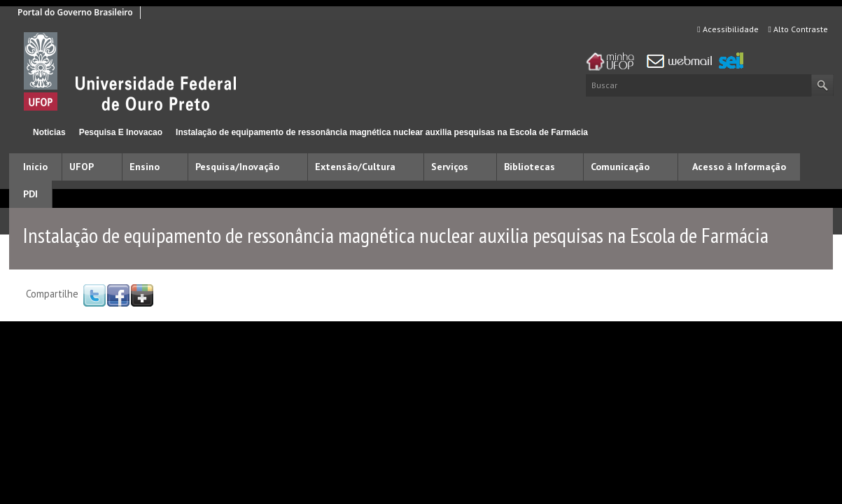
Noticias (49, 132)
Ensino (145, 167)
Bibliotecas (529, 167)
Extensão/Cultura (355, 167)
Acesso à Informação (739, 167)
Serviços (450, 167)
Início (15, 132)
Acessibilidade (728, 29)
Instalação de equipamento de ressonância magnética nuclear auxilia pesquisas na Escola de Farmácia (382, 132)
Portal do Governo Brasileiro (75, 12)
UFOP (82, 167)
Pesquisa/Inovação (237, 167)
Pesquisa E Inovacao (121, 132)
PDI (30, 194)
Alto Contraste (798, 29)
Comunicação (620, 167)
